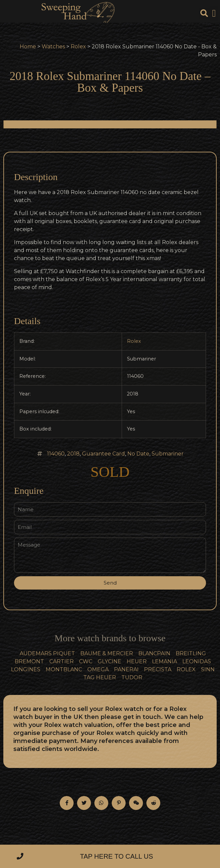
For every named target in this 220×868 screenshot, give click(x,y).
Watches (53, 47)
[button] (214, 14)
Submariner (168, 454)
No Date (138, 454)
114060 (56, 454)
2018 (73, 454)
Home (28, 47)
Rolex (78, 47)
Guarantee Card (103, 454)
